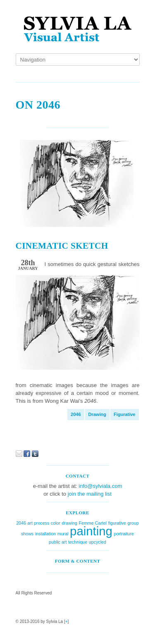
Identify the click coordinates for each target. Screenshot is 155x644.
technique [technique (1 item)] (78, 542)
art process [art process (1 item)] (39, 523)
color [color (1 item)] (56, 523)
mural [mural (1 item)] (63, 534)
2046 (76, 414)
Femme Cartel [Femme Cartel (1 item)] (93, 523)
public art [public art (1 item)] (58, 542)
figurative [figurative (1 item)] (117, 523)
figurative (125, 414)
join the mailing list (90, 494)
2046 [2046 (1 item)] (21, 523)
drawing (97, 414)
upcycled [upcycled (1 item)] (98, 542)
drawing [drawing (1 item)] (70, 523)
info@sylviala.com (100, 486)
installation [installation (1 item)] (45, 534)
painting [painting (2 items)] (91, 531)
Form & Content (78, 561)
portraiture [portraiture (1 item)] (124, 534)
